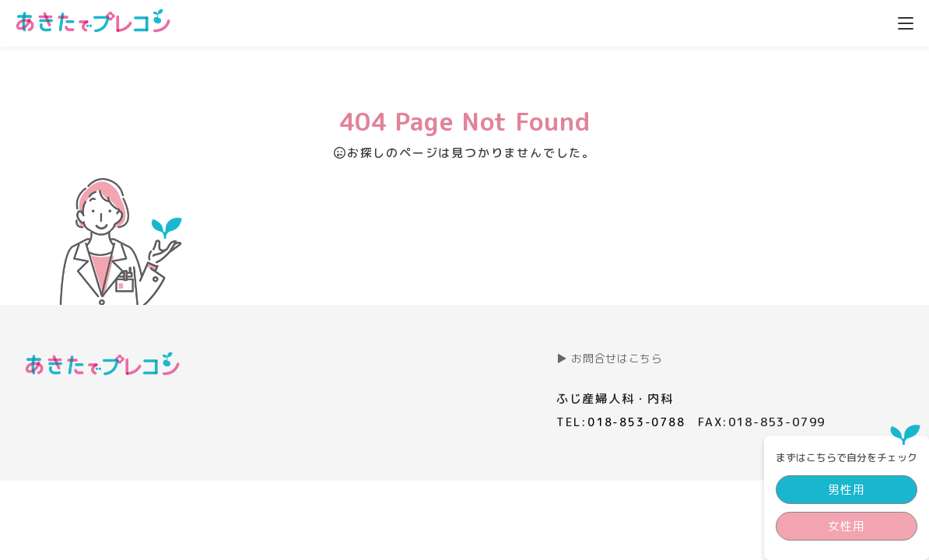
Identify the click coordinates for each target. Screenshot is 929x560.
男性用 (831, 132)
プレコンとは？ (391, 22)
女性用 (831, 168)
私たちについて (827, 22)
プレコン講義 (507, 22)
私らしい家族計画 (629, 22)
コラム (731, 22)
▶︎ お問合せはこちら (610, 358)
